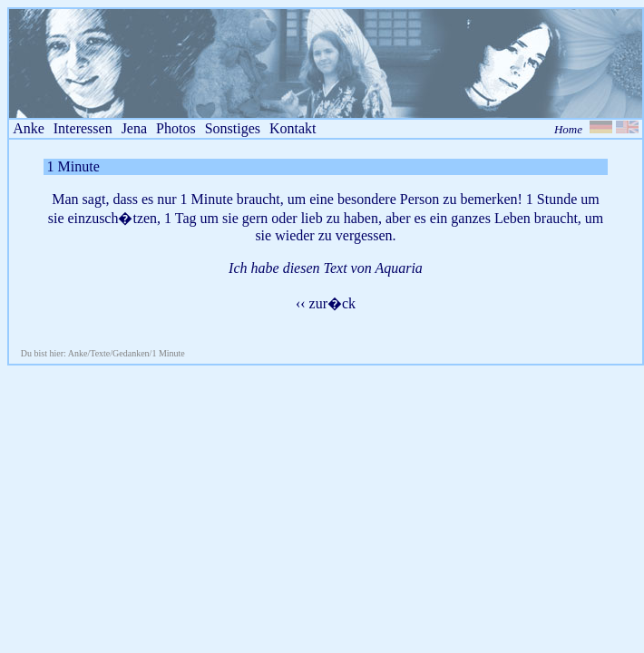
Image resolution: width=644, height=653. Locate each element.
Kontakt (293, 128)
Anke (29, 128)
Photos (176, 128)
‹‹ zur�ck (326, 303)
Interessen (83, 128)
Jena (134, 128)
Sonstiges (233, 128)
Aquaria (398, 268)
